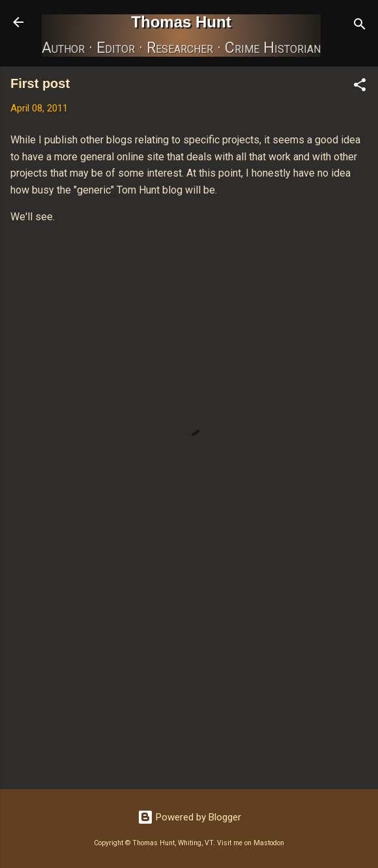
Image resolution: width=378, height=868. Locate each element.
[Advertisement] (189, 677)
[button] (360, 87)
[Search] (360, 26)
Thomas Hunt (181, 22)
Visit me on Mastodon (251, 843)
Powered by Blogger (189, 817)
